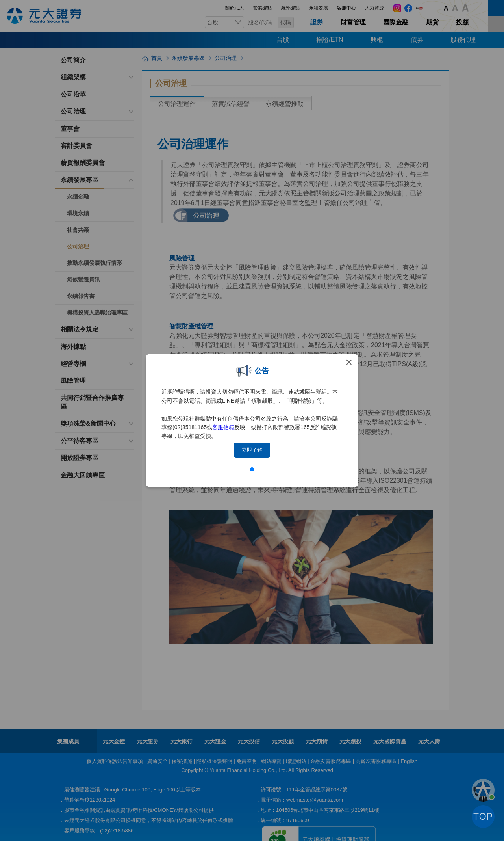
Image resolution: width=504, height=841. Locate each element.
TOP (483, 817)
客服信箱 (223, 427)
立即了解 (252, 450)
